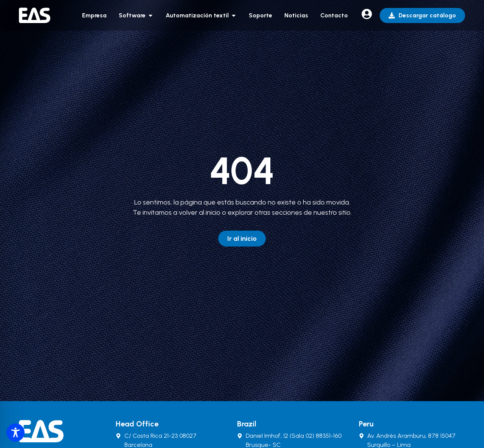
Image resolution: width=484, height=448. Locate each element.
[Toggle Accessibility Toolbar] (16, 432)
